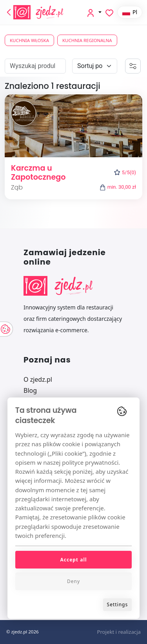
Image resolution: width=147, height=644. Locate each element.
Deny (73, 581)
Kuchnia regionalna (87, 40)
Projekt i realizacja (119, 632)
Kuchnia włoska (29, 40)
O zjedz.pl (38, 379)
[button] (94, 12)
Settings (118, 604)
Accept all (73, 560)
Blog (30, 390)
